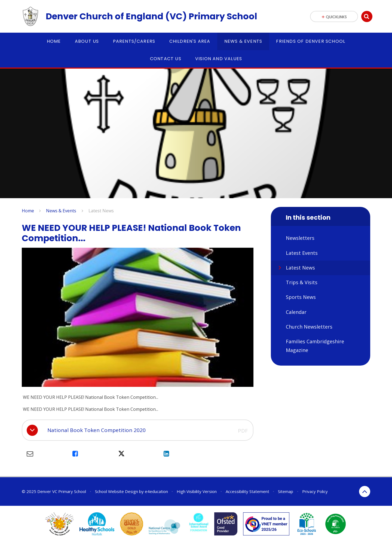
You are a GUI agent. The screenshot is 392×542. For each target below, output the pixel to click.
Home (28, 211)
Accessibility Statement (247, 491)
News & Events (61, 211)
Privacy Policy (315, 491)
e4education (156, 491)
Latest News (101, 211)
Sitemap (286, 491)
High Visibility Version (197, 491)
